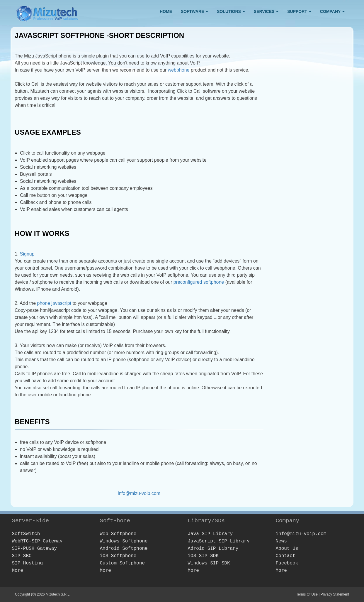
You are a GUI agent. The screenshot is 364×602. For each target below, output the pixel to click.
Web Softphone (118, 534)
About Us (287, 549)
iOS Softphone (118, 556)
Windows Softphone (124, 541)
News (281, 541)
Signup (27, 254)
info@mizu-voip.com (139, 493)
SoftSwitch (26, 534)
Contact (285, 556)
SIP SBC (22, 556)
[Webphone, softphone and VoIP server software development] (47, 12)
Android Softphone (124, 549)
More (17, 571)
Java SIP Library (210, 534)
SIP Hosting (27, 563)
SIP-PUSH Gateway (34, 549)
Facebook (287, 563)
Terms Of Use (307, 594)
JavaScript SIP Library (218, 541)
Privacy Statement (335, 594)
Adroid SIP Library (213, 549)
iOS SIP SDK (203, 556)
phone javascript (54, 303)
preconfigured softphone (199, 282)
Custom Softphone (122, 563)
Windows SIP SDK (209, 563)
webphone (179, 70)
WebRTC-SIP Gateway (37, 541)
